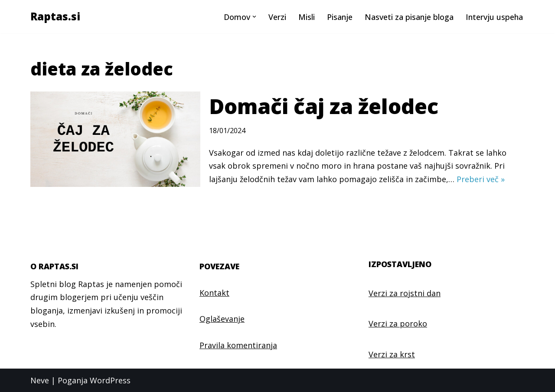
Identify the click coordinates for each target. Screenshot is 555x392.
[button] (254, 17)
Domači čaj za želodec (324, 106)
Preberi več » (481, 179)
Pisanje (340, 17)
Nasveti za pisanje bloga (409, 17)
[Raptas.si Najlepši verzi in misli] (55, 17)
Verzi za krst (392, 354)
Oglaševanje (222, 319)
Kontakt (214, 293)
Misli (307, 17)
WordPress (110, 380)
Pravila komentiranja (238, 345)
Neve (40, 380)
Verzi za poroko (398, 323)
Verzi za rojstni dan (405, 293)
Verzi (277, 17)
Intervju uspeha (494, 17)
